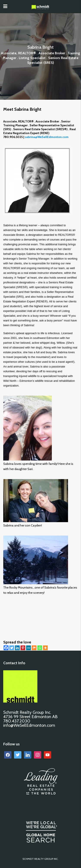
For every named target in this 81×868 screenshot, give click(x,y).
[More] (45, 648)
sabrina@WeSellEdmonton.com (47, 137)
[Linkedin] (17, 648)
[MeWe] (29, 648)
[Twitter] (12, 648)
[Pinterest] (23, 648)
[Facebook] (6, 648)
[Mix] (34, 648)
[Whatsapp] (40, 648)
